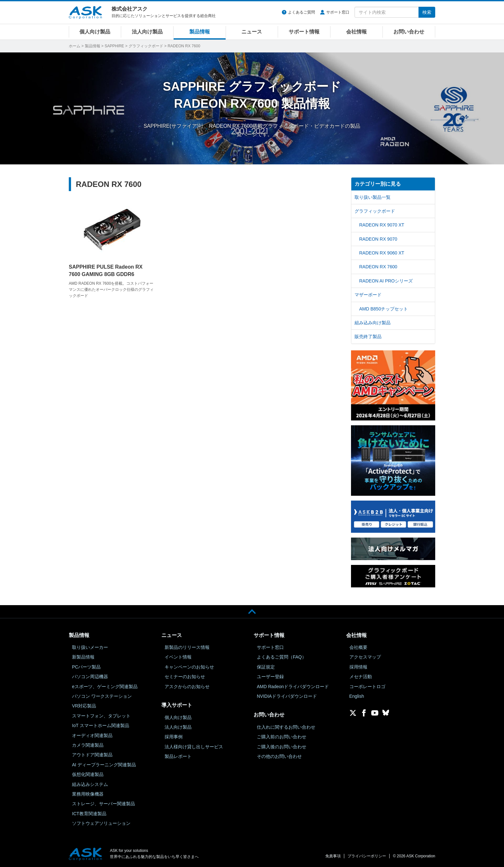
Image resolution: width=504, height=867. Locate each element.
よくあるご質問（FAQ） (282, 657)
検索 (427, 12)
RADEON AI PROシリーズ (386, 281)
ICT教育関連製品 (89, 814)
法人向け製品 (147, 32)
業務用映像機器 (88, 794)
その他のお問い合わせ (279, 756)
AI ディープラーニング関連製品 (104, 765)
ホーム (75, 46)
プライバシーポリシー (367, 856)
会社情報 (356, 32)
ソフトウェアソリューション (101, 823)
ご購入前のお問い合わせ (282, 737)
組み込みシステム (90, 784)
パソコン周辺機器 (90, 677)
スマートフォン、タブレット (101, 716)
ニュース (252, 32)
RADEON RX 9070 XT (382, 225)
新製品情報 (83, 657)
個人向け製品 (95, 32)
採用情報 (358, 667)
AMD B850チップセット (384, 309)
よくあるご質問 (301, 12)
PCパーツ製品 (86, 667)
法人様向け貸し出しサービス (194, 747)
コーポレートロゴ (367, 687)
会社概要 (358, 647)
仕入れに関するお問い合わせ (286, 727)
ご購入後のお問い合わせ (282, 747)
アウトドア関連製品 (92, 755)
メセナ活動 (361, 677)
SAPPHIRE (114, 46)
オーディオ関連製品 (92, 735)
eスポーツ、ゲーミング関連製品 (105, 687)
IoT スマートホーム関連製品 (101, 725)
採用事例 (174, 737)
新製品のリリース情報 (187, 647)
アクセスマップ (365, 657)
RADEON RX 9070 (378, 239)
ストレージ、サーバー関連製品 (104, 804)
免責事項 (333, 856)
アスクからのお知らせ (187, 687)
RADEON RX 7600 (378, 267)
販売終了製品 (368, 337)
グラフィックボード (146, 46)
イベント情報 (178, 657)
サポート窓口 (338, 12)
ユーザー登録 (270, 677)
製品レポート (178, 756)
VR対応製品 (84, 706)
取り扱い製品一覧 (373, 197)
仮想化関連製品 (88, 774)
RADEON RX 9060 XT (382, 253)
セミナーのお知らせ (185, 677)
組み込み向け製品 (373, 323)
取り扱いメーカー (90, 647)
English (357, 696)
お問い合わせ (409, 32)
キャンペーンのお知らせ (189, 667)
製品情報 (200, 32)
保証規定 (266, 667)
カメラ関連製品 (88, 745)
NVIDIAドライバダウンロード (287, 696)
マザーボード (368, 295)
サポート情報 (304, 32)
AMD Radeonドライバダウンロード (293, 687)
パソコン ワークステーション (102, 696)
